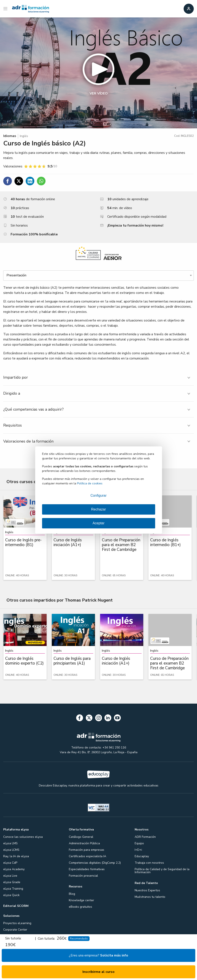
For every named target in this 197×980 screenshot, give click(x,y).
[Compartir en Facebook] (8, 181)
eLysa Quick (11, 895)
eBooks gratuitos (80, 907)
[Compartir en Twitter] (19, 181)
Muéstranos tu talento (150, 897)
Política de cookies (90, 483)
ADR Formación (145, 837)
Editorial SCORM (16, 906)
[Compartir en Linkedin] (30, 181)
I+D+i (138, 850)
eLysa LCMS (11, 850)
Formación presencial (83, 876)
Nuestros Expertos (147, 890)
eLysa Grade (12, 882)
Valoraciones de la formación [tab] (28, 441)
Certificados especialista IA (87, 856)
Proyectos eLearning (17, 923)
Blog (72, 894)
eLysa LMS (10, 843)
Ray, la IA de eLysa (16, 856)
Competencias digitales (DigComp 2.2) (95, 863)
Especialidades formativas (87, 869)
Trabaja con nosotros (149, 863)
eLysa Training (13, 889)
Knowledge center (81, 900)
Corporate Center (15, 930)
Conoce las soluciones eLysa (23, 837)
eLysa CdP (10, 863)
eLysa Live (10, 876)
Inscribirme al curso (98, 972)
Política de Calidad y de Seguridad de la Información (162, 871)
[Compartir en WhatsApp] (41, 181)
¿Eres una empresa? (98, 955)
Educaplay (142, 856)
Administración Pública (84, 843)
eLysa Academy (14, 869)
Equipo (139, 843)
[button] (98, 73)
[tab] (98, 377)
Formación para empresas (87, 850)
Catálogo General (81, 837)
